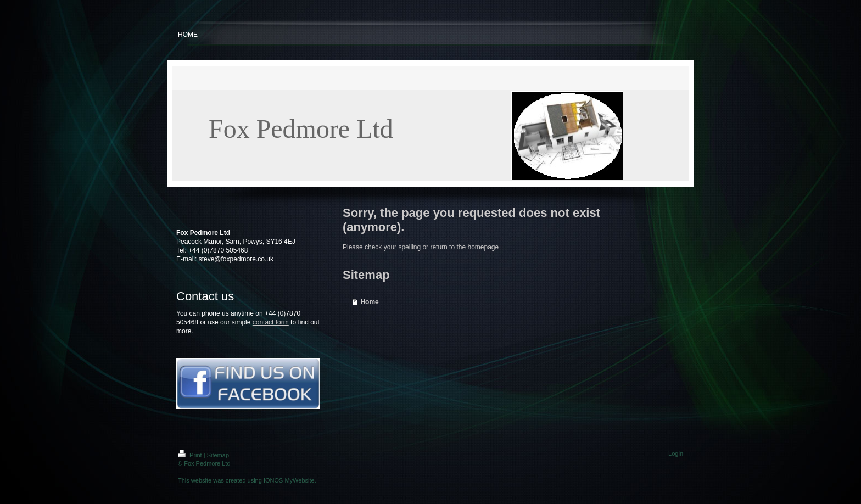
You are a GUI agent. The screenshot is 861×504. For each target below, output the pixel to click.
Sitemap (218, 455)
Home (369, 302)
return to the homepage (464, 247)
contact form (271, 322)
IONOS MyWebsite (289, 480)
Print (191, 455)
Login (676, 453)
